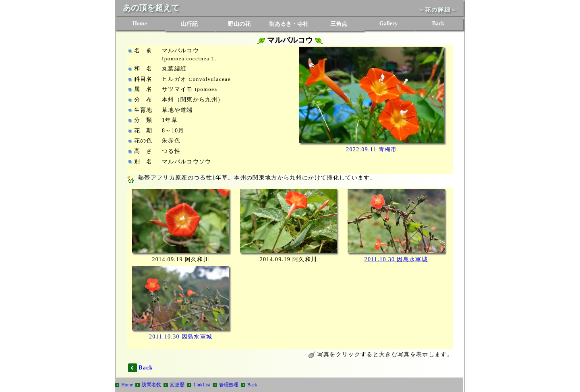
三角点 (339, 24)
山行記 (189, 24)
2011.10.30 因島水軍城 (396, 259)
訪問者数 (151, 385)
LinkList (202, 385)
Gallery (388, 24)
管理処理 (229, 385)
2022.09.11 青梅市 (372, 150)
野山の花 (239, 24)
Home (140, 24)
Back (438, 24)
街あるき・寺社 (289, 24)
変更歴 (177, 385)
